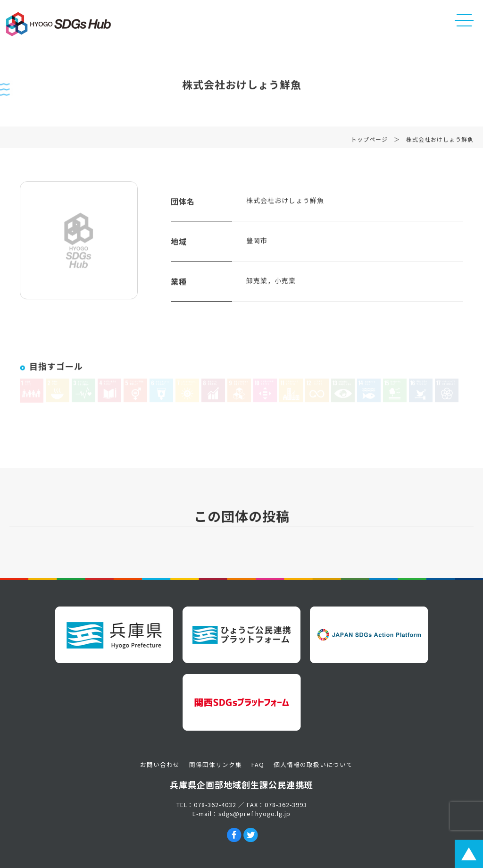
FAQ (258, 764)
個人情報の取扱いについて (313, 764)
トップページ (369, 142)
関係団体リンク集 (216, 764)
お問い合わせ (160, 764)
